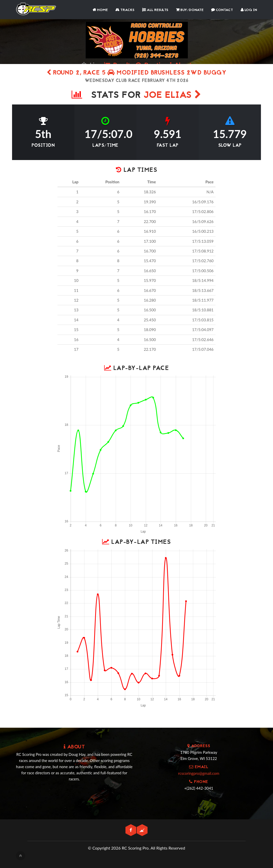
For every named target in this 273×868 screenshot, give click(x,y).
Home (100, 10)
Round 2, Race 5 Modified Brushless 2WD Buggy (136, 73)
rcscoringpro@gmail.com (199, 773)
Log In (249, 10)
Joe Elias (173, 96)
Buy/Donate (190, 10)
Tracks (125, 10)
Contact (222, 10)
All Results (155, 10)
